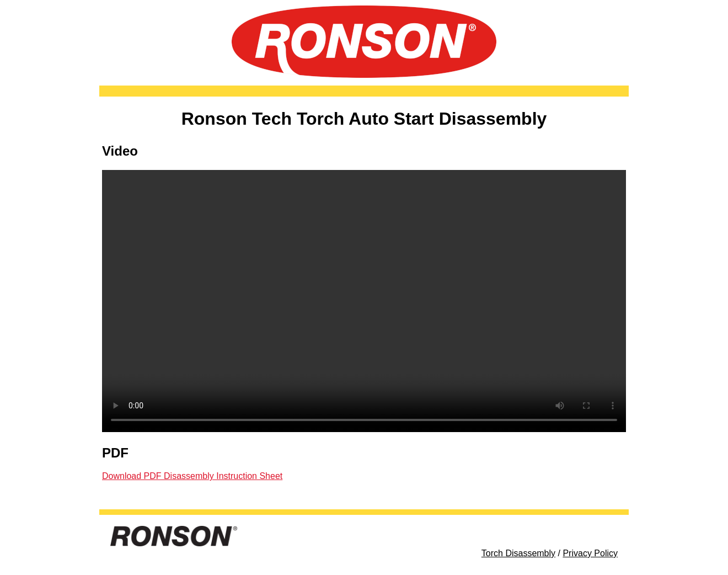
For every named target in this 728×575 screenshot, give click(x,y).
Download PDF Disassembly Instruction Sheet (192, 476)
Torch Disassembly (518, 553)
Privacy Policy (590, 553)
